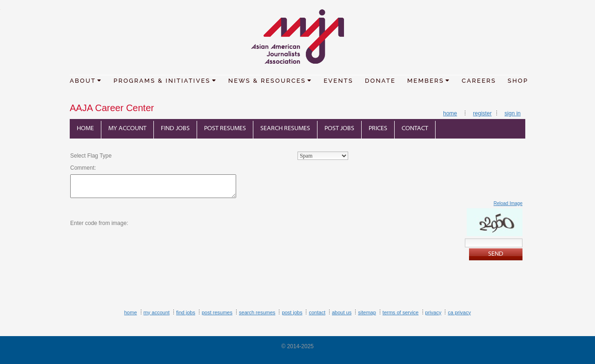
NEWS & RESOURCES (270, 80)
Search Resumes (285, 129)
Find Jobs (175, 129)
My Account (127, 129)
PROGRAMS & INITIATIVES (165, 80)
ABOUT (86, 80)
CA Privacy (459, 312)
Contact (415, 129)
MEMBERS (429, 80)
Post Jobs (339, 129)
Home (450, 113)
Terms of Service (401, 312)
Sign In (512, 113)
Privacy (433, 312)
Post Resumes (225, 129)
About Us (342, 312)
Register (483, 113)
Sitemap (367, 312)
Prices (378, 129)
